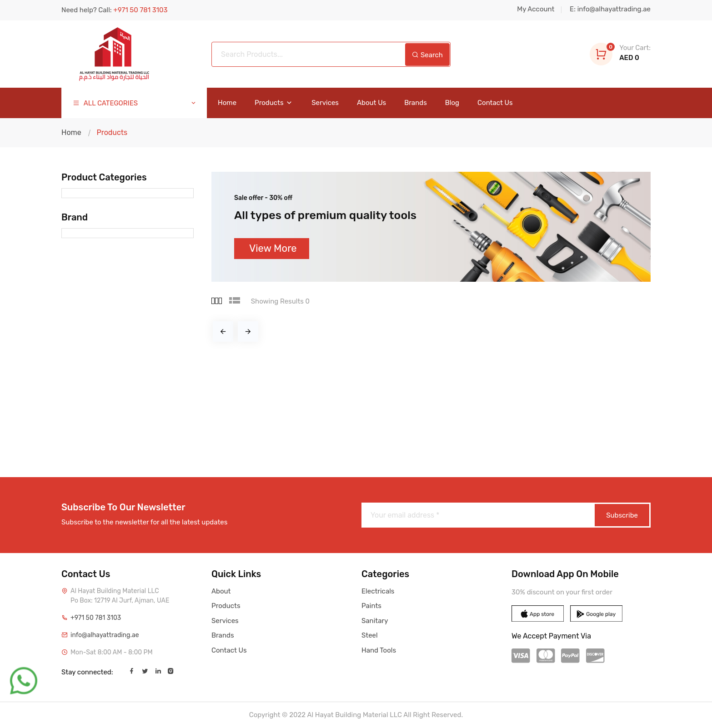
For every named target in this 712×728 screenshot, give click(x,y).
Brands (416, 103)
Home (227, 103)
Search (427, 55)
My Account (536, 9)
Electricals (378, 591)
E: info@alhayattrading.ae (610, 9)
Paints (371, 606)
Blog (452, 103)
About (221, 591)
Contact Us (495, 103)
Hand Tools (379, 650)
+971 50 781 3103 (96, 618)
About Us (371, 103)
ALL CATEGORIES (135, 103)
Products (274, 103)
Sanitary (375, 621)
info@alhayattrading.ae (105, 635)
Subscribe (622, 515)
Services (325, 103)
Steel (370, 635)
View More (273, 248)
